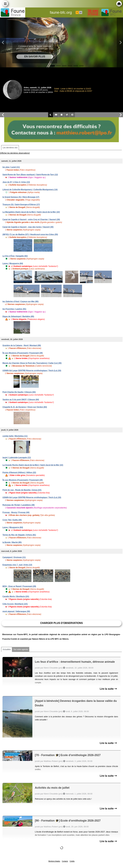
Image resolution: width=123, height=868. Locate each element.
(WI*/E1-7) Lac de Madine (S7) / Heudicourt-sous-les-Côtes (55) (30, 234)
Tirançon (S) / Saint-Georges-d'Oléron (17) (21, 205)
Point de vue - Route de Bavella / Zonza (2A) (22, 490)
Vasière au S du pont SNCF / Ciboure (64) (21, 400)
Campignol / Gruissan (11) (14, 557)
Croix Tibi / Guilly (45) (12, 520)
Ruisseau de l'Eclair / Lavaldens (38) (19, 505)
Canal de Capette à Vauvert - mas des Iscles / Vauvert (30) (28, 227)
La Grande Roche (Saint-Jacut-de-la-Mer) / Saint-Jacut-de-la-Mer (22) (33, 465)
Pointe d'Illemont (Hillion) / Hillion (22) (19, 473)
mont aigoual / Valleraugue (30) (16, 611)
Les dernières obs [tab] (10, 148)
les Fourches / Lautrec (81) (14, 309)
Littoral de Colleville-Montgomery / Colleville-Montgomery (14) (30, 190)
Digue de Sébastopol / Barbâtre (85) (18, 316)
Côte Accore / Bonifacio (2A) (15, 604)
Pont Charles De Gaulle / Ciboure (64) (19, 392)
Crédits (72, 861)
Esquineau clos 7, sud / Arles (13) (17, 565)
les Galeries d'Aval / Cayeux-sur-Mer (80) (20, 301)
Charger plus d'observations (61, 623)
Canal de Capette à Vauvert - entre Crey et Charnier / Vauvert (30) (31, 219)
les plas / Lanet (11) (11, 167)
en (81, 12)
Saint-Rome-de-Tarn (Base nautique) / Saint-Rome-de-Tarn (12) (30, 175)
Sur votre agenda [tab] (21, 649)
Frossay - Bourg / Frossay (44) (16, 512)
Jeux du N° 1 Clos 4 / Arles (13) (16, 182)
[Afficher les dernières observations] (15, 153)
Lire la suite (108, 689)
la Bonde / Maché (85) (12, 542)
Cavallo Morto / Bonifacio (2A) (16, 596)
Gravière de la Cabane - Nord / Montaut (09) (22, 345)
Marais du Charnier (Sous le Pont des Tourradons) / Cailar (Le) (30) (32, 363)
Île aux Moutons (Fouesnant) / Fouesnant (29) (23, 353)
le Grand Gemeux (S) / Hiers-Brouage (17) (21, 197)
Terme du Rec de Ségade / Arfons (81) (19, 535)
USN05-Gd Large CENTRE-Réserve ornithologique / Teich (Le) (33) (32, 371)
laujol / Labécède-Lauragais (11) (17, 458)
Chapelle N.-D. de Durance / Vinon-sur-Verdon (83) (25, 407)
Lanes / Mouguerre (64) (13, 263)
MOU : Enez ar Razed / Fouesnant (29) (19, 586)
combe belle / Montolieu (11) (15, 436)
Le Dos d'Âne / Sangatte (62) (15, 256)
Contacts (65, 861)
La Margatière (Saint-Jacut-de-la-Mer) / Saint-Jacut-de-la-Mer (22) (31, 212)
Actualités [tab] (7, 649)
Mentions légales (54, 861)
